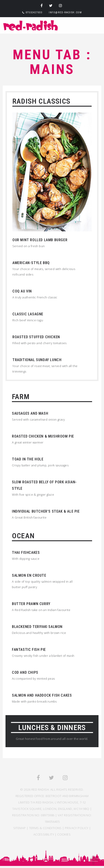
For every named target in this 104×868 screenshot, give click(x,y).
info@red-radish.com (65, 12)
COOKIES (64, 834)
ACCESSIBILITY (44, 834)
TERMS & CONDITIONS (45, 828)
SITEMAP (20, 828)
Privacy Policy (77, 828)
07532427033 (34, 12)
